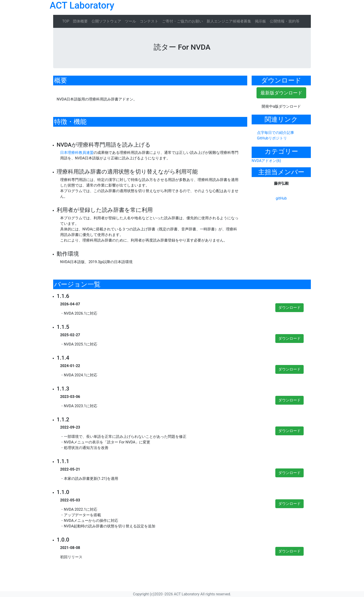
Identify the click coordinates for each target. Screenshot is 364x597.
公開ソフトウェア (106, 21)
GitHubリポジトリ (272, 138)
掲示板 (260, 21)
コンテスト (149, 21)
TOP (66, 21)
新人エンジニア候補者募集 (229, 21)
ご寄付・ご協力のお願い (182, 21)
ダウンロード (289, 308)
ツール (130, 21)
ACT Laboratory (82, 5)
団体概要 (80, 21)
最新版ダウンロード (281, 93)
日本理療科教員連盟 (77, 153)
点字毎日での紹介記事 (276, 133)
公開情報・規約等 (285, 21)
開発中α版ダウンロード (281, 106)
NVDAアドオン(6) (266, 161)
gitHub (281, 198)
